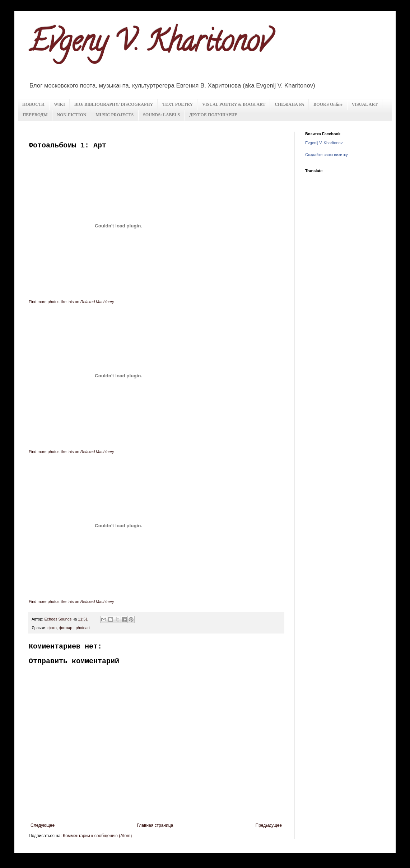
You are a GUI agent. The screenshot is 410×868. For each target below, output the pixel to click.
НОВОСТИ (33, 104)
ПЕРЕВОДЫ (35, 115)
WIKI (59, 104)
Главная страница (155, 825)
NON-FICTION (71, 115)
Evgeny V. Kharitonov (149, 44)
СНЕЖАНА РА (289, 104)
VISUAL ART (365, 104)
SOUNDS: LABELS (161, 115)
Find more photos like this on (71, 302)
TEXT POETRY (178, 104)
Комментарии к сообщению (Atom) (97, 836)
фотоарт (66, 628)
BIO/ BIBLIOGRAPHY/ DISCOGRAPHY (114, 104)
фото (52, 628)
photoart (83, 628)
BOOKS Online (328, 104)
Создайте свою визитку (327, 155)
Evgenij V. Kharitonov (324, 143)
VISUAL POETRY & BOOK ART (234, 104)
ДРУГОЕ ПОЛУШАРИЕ (213, 115)
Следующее (43, 825)
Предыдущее (269, 825)
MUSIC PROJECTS (115, 115)
